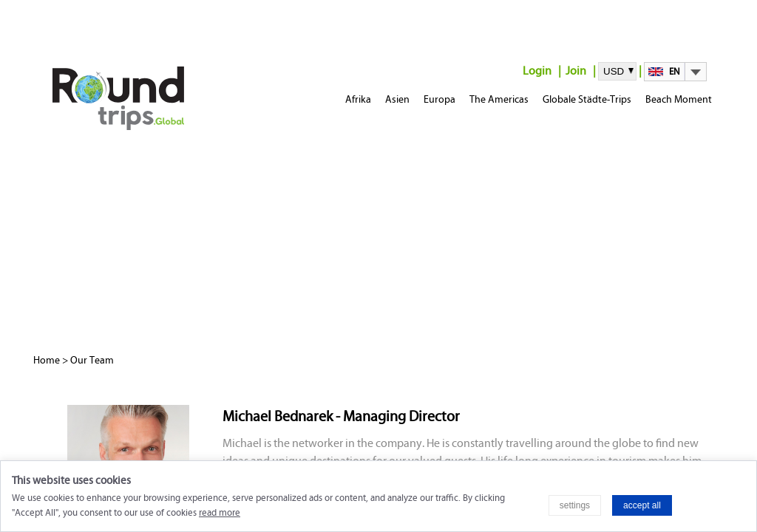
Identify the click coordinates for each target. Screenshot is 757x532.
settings (575, 505)
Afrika (358, 99)
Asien (397, 99)
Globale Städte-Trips (587, 99)
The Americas (499, 99)
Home (47, 360)
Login (537, 71)
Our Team (92, 360)
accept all (642, 505)
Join (576, 71)
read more (220, 513)
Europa (439, 99)
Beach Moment (679, 99)
